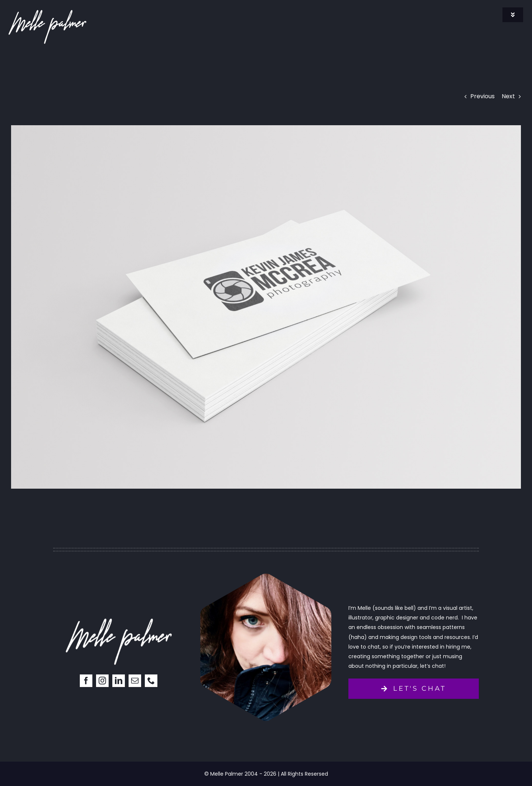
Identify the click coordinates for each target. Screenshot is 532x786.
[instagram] (102, 681)
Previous (482, 96)
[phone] (151, 681)
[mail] (135, 681)
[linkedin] (119, 681)
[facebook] (86, 681)
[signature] (47, 10)
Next (508, 96)
